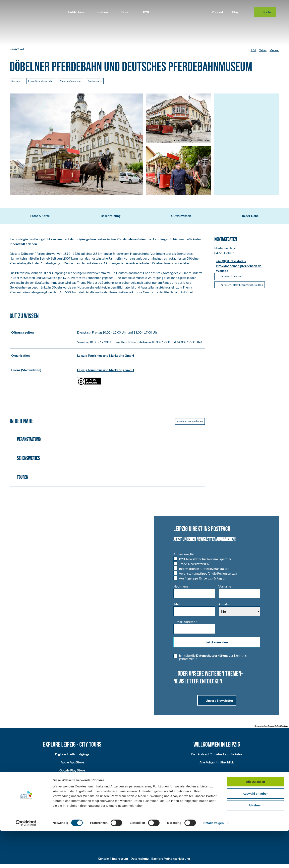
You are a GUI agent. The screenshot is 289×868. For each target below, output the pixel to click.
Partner (242, 806)
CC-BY (208, 141)
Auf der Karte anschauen (190, 425)
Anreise (144, 806)
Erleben (102, 12)
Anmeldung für (184, 558)
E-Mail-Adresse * (185, 625)
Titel (177, 608)
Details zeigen (213, 860)
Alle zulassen (255, 819)
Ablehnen (255, 842)
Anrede (223, 608)
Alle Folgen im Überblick (217, 766)
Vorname (225, 590)
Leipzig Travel (17, 49)
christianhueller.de (183, 141)
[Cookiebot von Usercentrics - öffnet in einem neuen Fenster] (26, 860)
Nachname (181, 590)
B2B (146, 12)
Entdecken (76, 12)
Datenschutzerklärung (212, 659)
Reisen (125, 12)
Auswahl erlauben (255, 831)
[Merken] (274, 49)
